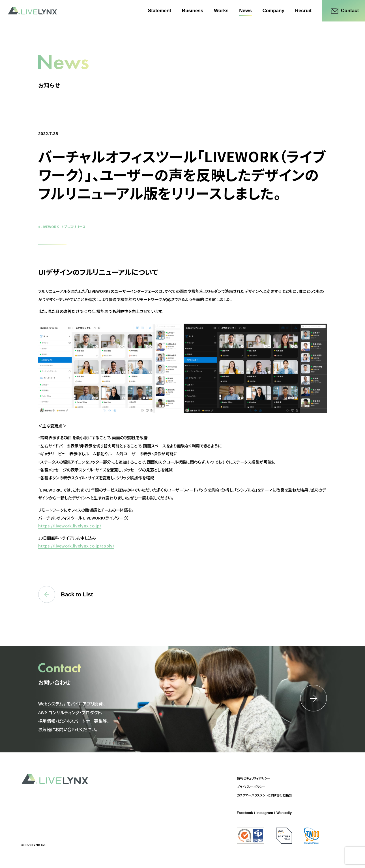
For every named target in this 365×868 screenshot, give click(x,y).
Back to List (66, 594)
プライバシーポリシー (251, 787)
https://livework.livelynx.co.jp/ (70, 526)
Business (193, 11)
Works (221, 11)
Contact (350, 11)
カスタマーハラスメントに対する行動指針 (264, 795)
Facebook (245, 813)
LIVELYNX (32, 11)
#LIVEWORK (49, 227)
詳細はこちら (314, 698)
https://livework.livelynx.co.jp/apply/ (76, 546)
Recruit (303, 11)
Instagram (265, 813)
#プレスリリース (74, 227)
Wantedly (284, 813)
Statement (160, 11)
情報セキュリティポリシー (254, 778)
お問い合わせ (54, 682)
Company (273, 11)
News (245, 11)
